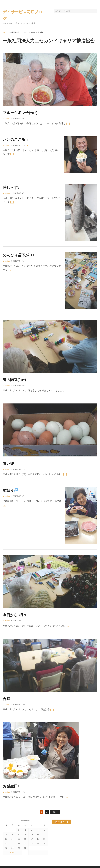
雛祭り (10, 485)
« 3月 (12, 846)
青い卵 (8, 458)
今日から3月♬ (14, 608)
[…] (68, 123)
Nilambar (71, 864)
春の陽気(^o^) (14, 374)
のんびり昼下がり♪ (19, 251)
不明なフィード (63, 815)
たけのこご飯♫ (15, 139)
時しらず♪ (11, 185)
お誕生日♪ (11, 779)
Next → (55, 805)
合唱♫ (8, 692)
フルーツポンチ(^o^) (20, 113)
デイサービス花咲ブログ (50, 864)
